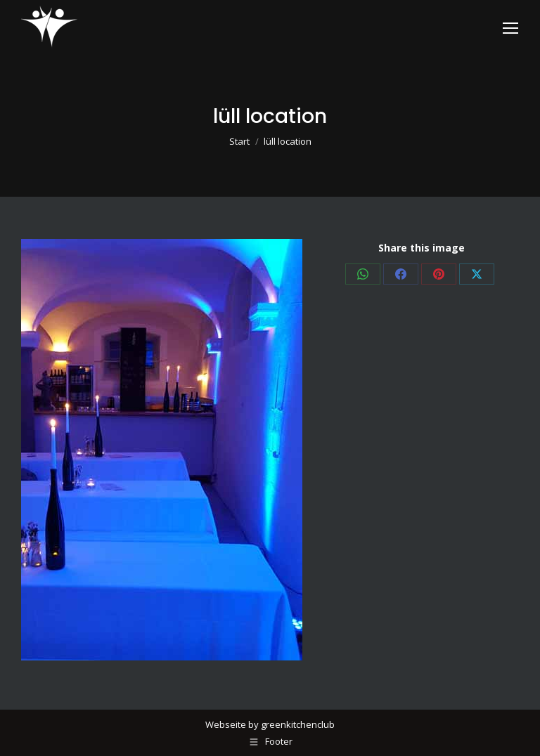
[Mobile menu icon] (510, 28)
